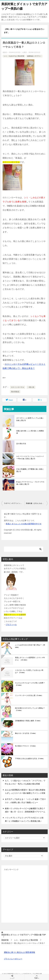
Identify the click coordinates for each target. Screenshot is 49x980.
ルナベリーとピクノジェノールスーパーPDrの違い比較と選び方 (30, 458)
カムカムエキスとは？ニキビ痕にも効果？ (30, 684)
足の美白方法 (21, 444)
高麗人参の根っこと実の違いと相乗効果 (30, 432)
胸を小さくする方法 (26, 733)
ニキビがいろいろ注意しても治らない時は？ (29, 671)
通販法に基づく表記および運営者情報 (19, 952)
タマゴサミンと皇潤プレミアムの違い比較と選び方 (30, 419)
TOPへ (37, 977)
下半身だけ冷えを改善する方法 (30, 759)
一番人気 (31, 387)
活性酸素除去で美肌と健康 (28, 721)
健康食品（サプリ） (34, 56)
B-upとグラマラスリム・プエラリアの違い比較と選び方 (30, 483)
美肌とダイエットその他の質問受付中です (24, 524)
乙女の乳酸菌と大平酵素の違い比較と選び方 (30, 470)
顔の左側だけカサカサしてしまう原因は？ (30, 709)
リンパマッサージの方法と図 (29, 695)
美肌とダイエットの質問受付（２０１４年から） (30, 659)
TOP (24, 935)
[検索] (24, 549)
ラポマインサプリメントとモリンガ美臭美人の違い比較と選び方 (14, 503)
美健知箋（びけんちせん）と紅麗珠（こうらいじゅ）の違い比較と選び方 (37, 503)
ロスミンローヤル (18, 387)
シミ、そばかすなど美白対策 (14, 56)
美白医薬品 (15, 392)
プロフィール (11, 625)
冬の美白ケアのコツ (26, 746)
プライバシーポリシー (13, 959)
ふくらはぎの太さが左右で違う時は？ (30, 646)
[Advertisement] (24, 896)
